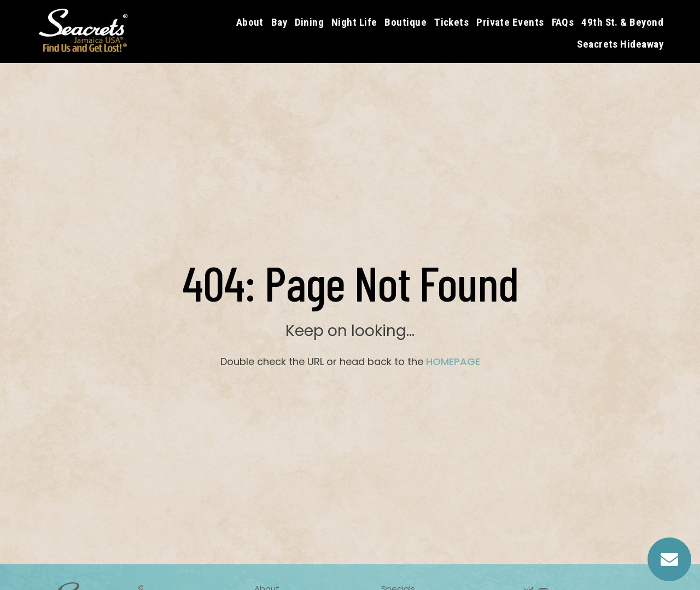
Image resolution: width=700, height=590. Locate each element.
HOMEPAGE (453, 361)
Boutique (406, 22)
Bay (279, 22)
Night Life (354, 22)
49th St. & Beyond (622, 22)
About (250, 22)
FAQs (563, 22)
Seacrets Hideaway (620, 44)
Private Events (510, 22)
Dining (309, 22)
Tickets (451, 22)
